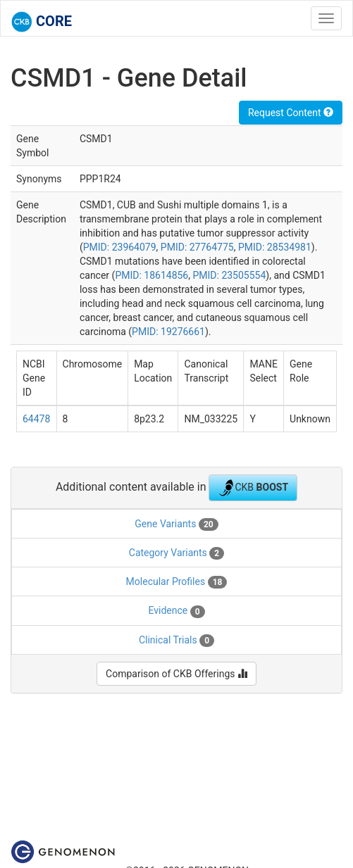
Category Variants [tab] (176, 553)
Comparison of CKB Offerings (176, 674)
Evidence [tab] (176, 611)
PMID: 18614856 (151, 275)
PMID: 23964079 (120, 247)
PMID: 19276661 (168, 332)
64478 (36, 419)
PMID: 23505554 (229, 275)
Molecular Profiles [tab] (177, 582)
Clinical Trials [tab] (176, 641)
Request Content (291, 113)
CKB (253, 488)
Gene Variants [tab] (176, 524)
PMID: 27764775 (197, 247)
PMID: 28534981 (275, 247)
